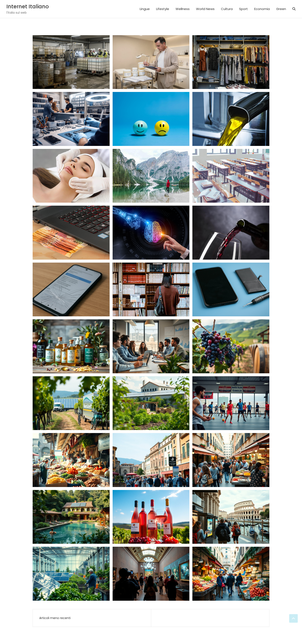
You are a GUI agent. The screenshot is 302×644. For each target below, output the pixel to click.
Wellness (183, 9)
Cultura (227, 9)
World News (205, 9)
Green (281, 9)
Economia (262, 9)
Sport (243, 9)
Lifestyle (163, 9)
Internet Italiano (28, 7)
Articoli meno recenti (55, 618)
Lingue (145, 9)
